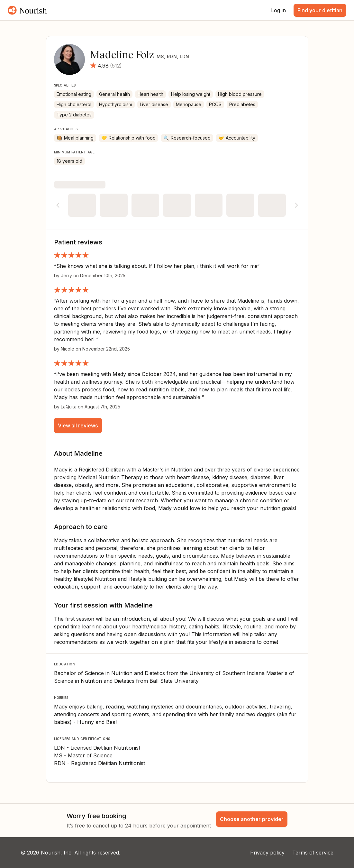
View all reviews (78, 425)
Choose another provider (252, 819)
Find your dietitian (320, 10)
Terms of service (313, 853)
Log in (278, 10)
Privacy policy (267, 853)
